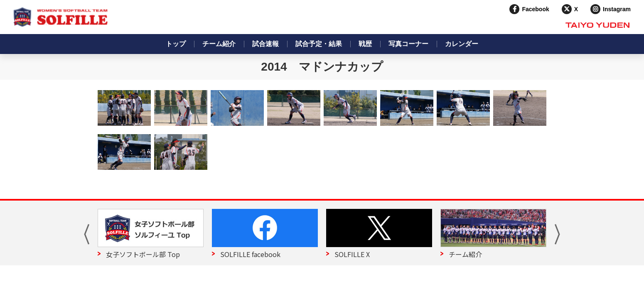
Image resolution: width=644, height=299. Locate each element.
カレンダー (462, 44)
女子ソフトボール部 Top (143, 254)
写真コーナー (408, 44)
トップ (176, 44)
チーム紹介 (219, 44)
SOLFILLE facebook (250, 254)
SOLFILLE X (352, 254)
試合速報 (265, 44)
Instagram (617, 9)
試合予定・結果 (319, 44)
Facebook (535, 9)
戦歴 (365, 44)
